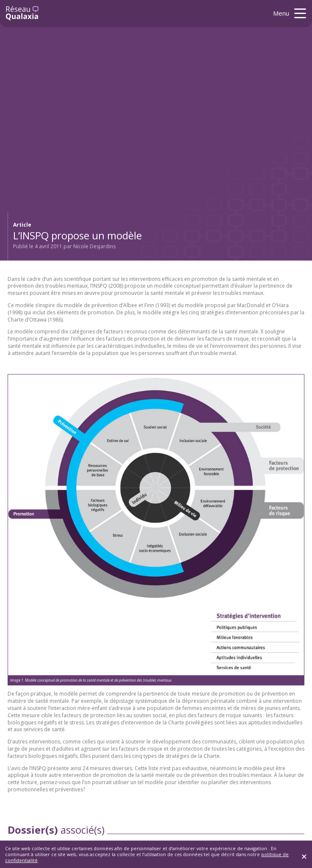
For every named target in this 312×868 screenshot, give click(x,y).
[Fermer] (304, 856)
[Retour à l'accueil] (22, 13)
